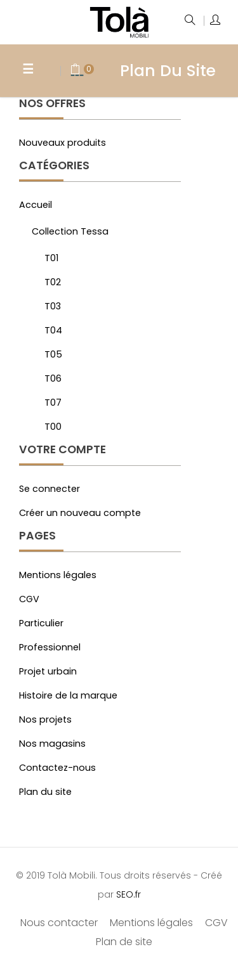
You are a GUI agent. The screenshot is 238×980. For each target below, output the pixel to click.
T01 (51, 258)
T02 (53, 282)
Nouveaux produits (63, 143)
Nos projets (45, 719)
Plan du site (45, 792)
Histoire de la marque (68, 695)
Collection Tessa (70, 231)
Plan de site (124, 942)
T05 (53, 354)
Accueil (36, 205)
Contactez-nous (57, 768)
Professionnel (50, 647)
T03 (53, 306)
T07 (53, 403)
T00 (53, 427)
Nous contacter (59, 923)
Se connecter (50, 489)
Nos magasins (52, 744)
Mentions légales (58, 575)
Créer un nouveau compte (80, 513)
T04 (53, 330)
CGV (29, 599)
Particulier (41, 623)
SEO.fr (129, 894)
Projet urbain (48, 671)
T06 (53, 378)
